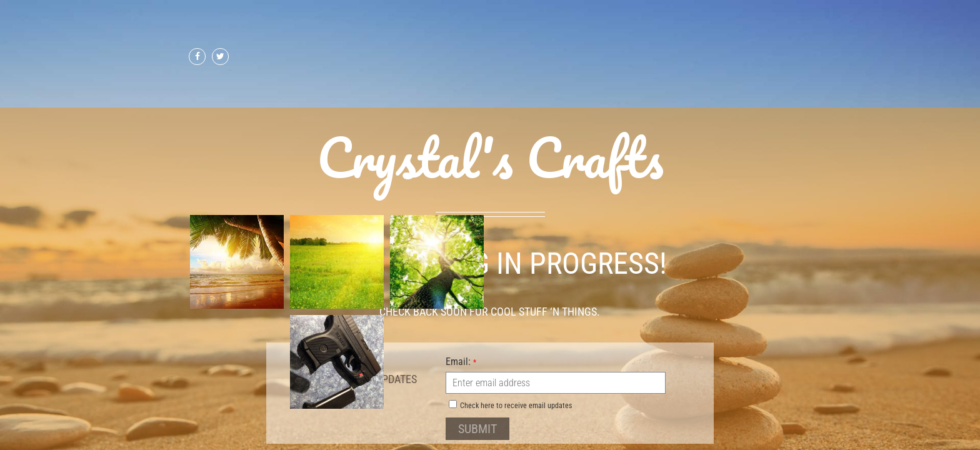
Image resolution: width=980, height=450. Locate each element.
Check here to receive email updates (510, 405)
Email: (461, 361)
